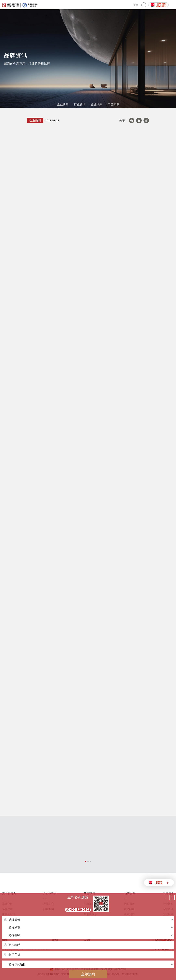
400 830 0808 (80, 910)
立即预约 (88, 974)
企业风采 (97, 104)
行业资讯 (80, 104)
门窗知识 (113, 104)
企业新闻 (63, 104)
